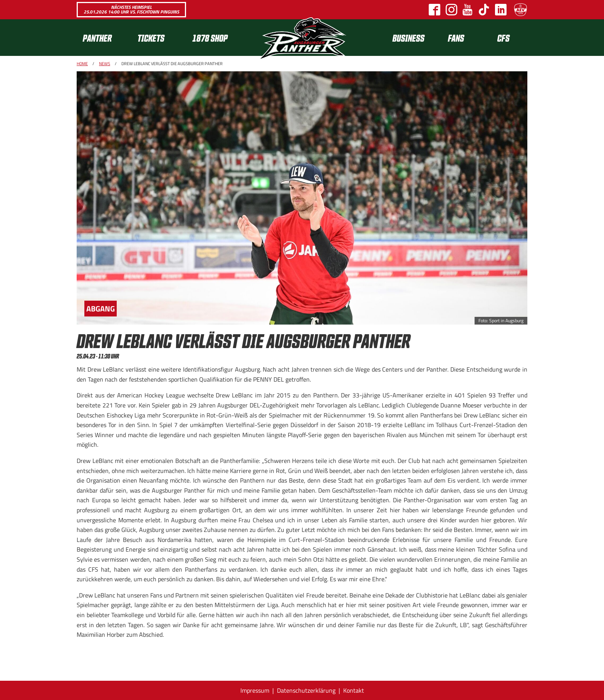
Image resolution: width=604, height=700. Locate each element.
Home (82, 64)
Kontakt (354, 690)
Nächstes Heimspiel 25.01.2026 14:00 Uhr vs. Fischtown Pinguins (131, 9)
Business (409, 38)
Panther (97, 38)
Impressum (255, 690)
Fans (456, 38)
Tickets (151, 38)
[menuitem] (104, 38)
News (105, 64)
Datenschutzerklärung (306, 690)
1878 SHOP (210, 38)
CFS (503, 38)
